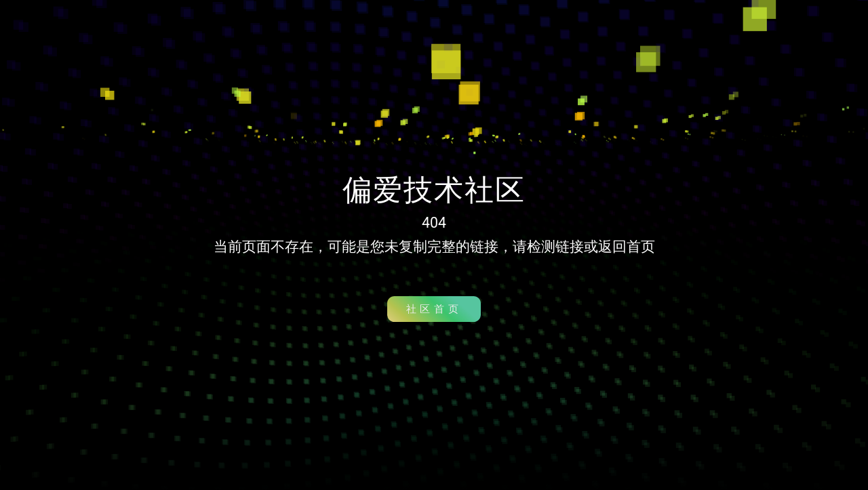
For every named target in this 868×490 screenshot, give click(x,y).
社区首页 (434, 309)
